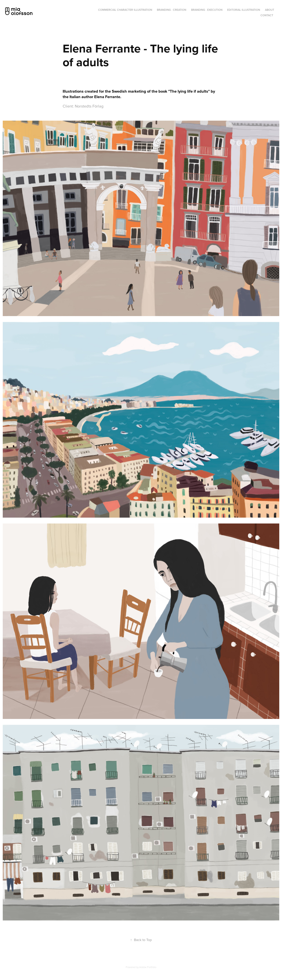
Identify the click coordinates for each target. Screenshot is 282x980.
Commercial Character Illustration (125, 10)
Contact (267, 15)
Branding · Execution (207, 10)
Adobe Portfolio (148, 967)
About (270, 10)
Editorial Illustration (244, 10)
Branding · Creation (172, 10)
